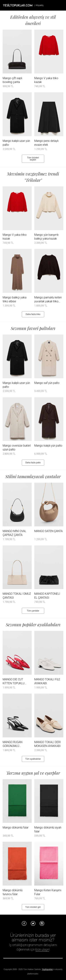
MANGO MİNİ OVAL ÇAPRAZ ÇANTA (14, 533)
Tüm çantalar (33, 611)
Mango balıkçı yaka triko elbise (15, 299)
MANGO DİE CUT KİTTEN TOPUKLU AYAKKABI (14, 681)
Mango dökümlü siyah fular (48, 829)
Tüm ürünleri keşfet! (33, 159)
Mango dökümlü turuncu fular (13, 892)
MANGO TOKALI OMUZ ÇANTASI (17, 596)
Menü (62, 5)
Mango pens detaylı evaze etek (46, 143)
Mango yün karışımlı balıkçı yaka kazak (46, 237)
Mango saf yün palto (47, 383)
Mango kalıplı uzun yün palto (16, 143)
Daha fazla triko (33, 314)
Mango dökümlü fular (16, 828)
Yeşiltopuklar (47, 969)
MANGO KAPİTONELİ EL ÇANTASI (47, 596)
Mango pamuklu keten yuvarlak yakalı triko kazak (48, 300)
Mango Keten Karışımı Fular (48, 892)
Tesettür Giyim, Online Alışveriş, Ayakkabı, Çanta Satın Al (18, 5)
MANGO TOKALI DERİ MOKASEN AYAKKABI (48, 744)
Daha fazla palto (33, 463)
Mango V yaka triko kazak (46, 80)
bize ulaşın (42, 949)
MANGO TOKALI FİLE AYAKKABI (47, 681)
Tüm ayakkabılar (33, 759)
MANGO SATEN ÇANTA (48, 531)
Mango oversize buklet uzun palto (17, 448)
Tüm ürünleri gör (33, 907)
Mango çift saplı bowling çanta (12, 80)
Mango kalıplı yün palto (48, 446)
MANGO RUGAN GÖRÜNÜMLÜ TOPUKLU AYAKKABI (15, 744)
